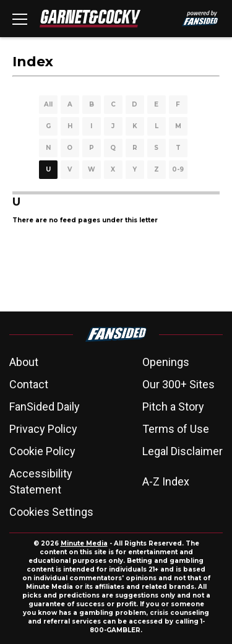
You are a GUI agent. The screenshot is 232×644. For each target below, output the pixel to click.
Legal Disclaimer (183, 451)
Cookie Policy (42, 451)
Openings (166, 362)
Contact (29, 384)
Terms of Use (176, 429)
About (24, 362)
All (48, 104)
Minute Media (84, 543)
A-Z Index (166, 481)
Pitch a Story (173, 407)
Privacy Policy (43, 429)
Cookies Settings (51, 512)
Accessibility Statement (41, 481)
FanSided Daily (45, 407)
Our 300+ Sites (178, 384)
